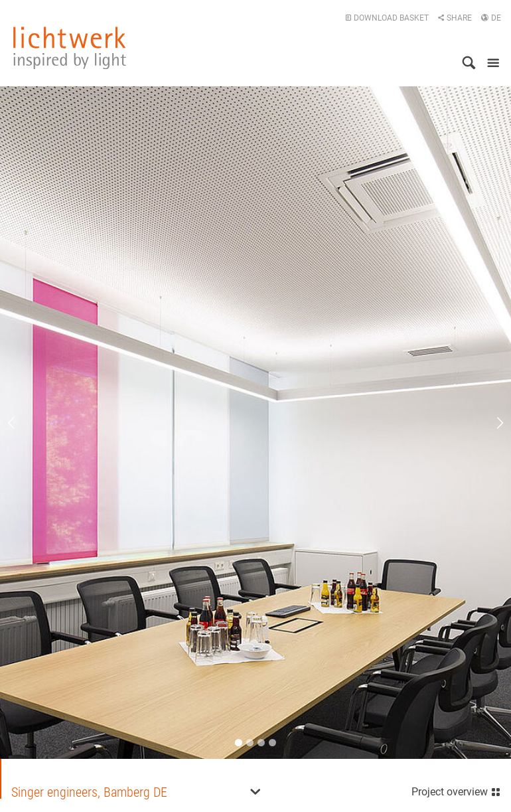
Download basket (387, 18)
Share (455, 18)
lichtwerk (70, 48)
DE (491, 18)
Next (491, 423)
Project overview (456, 790)
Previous (20, 423)
